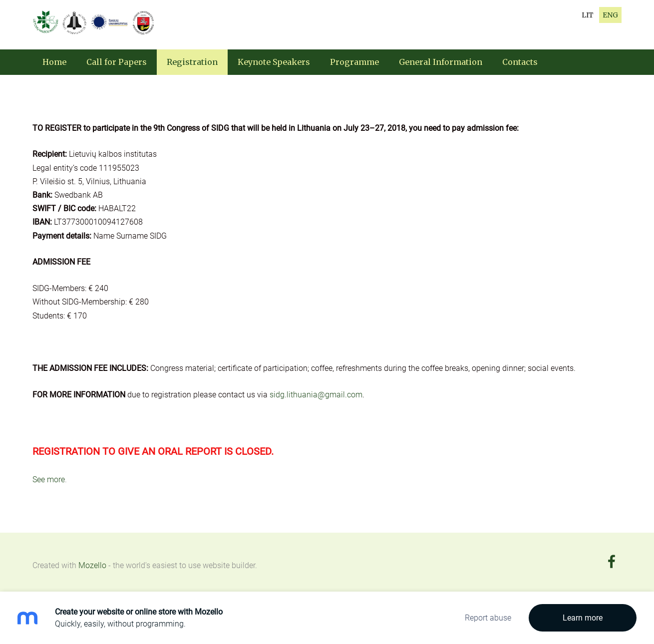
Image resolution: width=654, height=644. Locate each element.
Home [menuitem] (54, 62)
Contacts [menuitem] (520, 62)
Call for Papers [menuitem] (117, 62)
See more (49, 480)
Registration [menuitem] (192, 62)
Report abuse (488, 618)
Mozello (92, 565)
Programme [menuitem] (354, 62)
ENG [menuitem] (610, 15)
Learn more (583, 618)
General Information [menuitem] (441, 62)
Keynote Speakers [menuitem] (274, 62)
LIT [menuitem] (588, 15)
